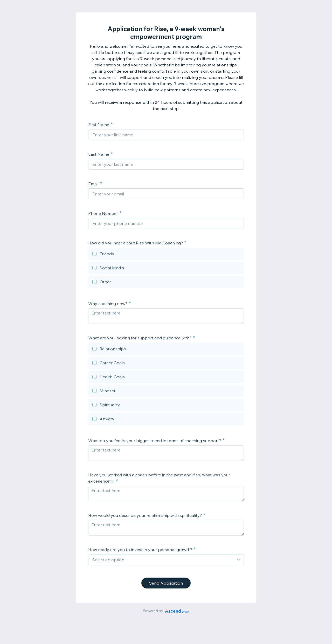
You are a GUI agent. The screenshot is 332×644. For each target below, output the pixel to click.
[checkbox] (166, 255)
